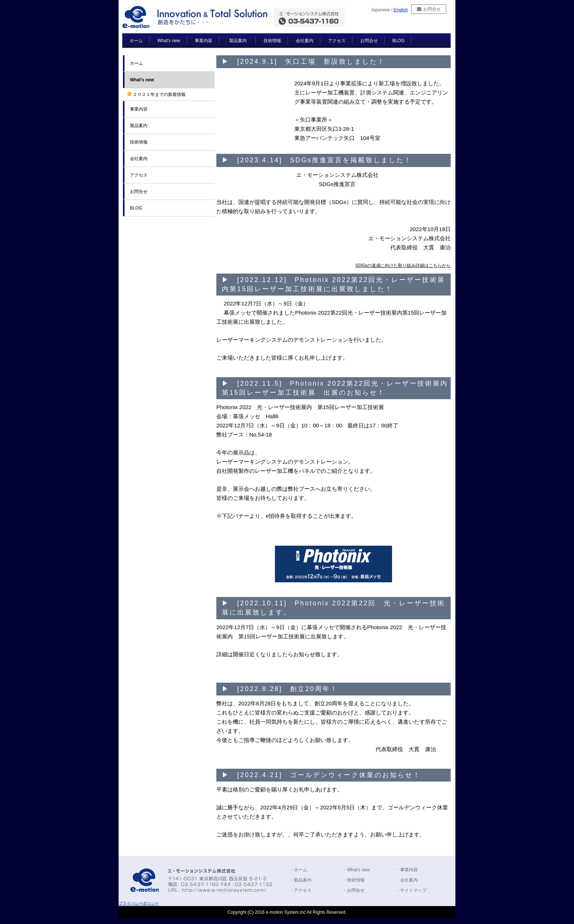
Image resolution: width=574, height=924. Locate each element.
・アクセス (301, 890)
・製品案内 (301, 880)
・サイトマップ (411, 890)
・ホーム (298, 870)
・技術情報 (354, 880)
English (401, 10)
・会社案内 (407, 880)
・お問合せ (354, 890)
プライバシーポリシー (139, 903)
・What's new (356, 870)
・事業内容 (407, 870)
